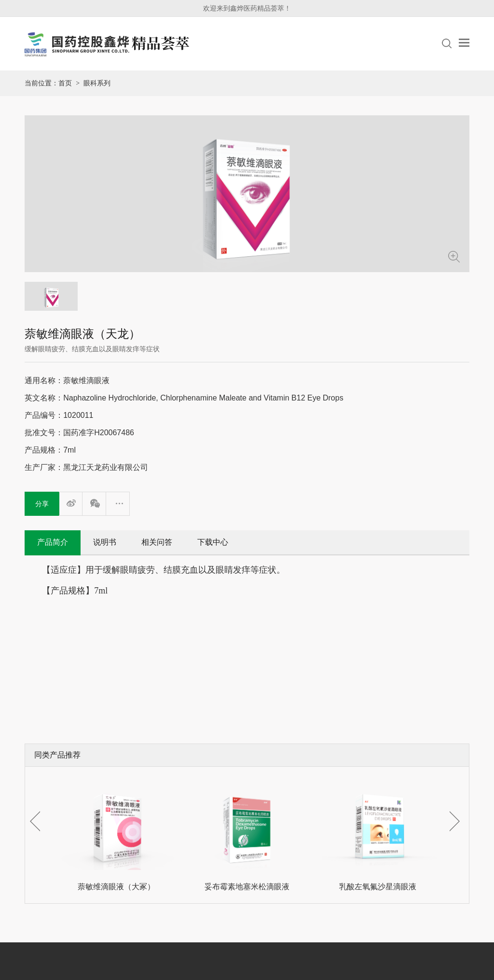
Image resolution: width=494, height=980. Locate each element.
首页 (65, 83)
